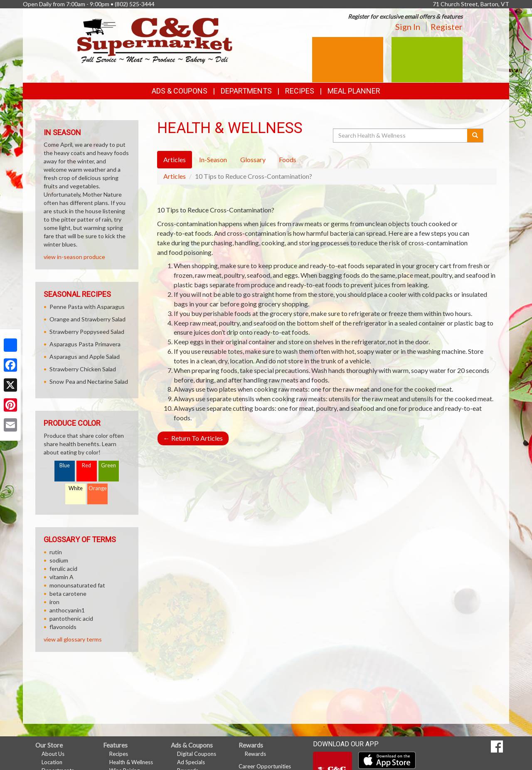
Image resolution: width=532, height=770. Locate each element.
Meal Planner (354, 91)
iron (54, 602)
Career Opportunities (265, 766)
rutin (56, 552)
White (76, 488)
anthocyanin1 (67, 610)
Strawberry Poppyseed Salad (87, 332)
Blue (65, 465)
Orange (98, 488)
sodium (59, 560)
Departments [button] (246, 91)
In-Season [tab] (213, 159)
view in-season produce (74, 257)
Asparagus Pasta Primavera (85, 344)
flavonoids (63, 627)
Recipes (300, 91)
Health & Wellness (131, 762)
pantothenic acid (71, 618)
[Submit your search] (475, 136)
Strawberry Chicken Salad (83, 369)
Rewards (255, 754)
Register (447, 27)
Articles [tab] (175, 159)
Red (86, 465)
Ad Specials (191, 762)
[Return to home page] (155, 40)
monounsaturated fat (77, 585)
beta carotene (68, 594)
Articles (175, 176)
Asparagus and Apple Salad (85, 357)
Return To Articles (193, 438)
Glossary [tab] (253, 159)
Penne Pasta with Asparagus (87, 307)
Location (52, 762)
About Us (53, 754)
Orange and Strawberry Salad (87, 319)
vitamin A (62, 577)
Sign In (408, 27)
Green (108, 465)
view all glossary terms (73, 639)
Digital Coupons (197, 754)
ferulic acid (63, 569)
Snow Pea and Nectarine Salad (89, 381)
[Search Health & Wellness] (401, 136)
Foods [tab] (288, 159)
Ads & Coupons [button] (180, 91)
